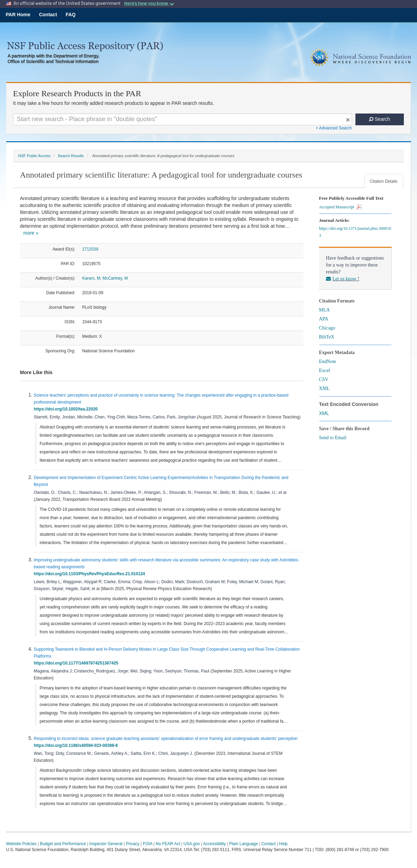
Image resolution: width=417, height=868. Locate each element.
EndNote (328, 361)
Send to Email (333, 438)
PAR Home (18, 15)
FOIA (148, 844)
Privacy (133, 844)
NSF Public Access (34, 156)
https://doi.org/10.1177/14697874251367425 (77, 663)
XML (324, 388)
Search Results (71, 156)
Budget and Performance (63, 844)
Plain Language (243, 844)
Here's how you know (149, 3)
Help (283, 844)
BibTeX (327, 337)
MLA (324, 310)
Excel (325, 370)
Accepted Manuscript (341, 207)
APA (324, 319)
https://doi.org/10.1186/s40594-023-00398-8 (77, 745)
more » (31, 233)
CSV (324, 379)
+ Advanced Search (334, 128)
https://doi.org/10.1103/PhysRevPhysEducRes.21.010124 (91, 574)
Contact (48, 15)
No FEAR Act (168, 844)
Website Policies (21, 844)
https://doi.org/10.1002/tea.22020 (67, 409)
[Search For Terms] (183, 119)
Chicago (327, 328)
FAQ (71, 15)
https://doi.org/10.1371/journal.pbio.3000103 (355, 232)
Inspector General (106, 844)
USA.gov (192, 844)
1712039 (90, 249)
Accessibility (214, 844)
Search (379, 119)
